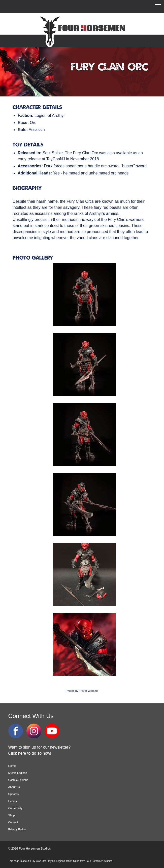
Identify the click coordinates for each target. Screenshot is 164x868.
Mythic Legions (18, 773)
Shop (12, 815)
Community (15, 808)
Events (13, 801)
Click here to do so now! (30, 753)
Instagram (34, 731)
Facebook (16, 731)
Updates (14, 794)
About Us (14, 787)
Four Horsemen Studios (82, 31)
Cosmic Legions (18, 780)
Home (12, 766)
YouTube (52, 731)
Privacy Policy (17, 829)
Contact (13, 822)
